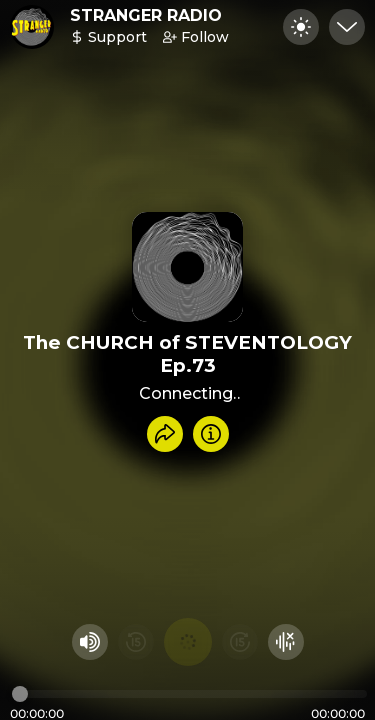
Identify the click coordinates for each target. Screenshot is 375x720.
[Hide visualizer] (286, 642)
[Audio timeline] (189, 694)
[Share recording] (165, 434)
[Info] (211, 434)
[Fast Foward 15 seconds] (240, 642)
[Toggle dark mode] (301, 27)
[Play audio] (188, 642)
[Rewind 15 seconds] (136, 642)
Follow (196, 37)
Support (108, 37)
